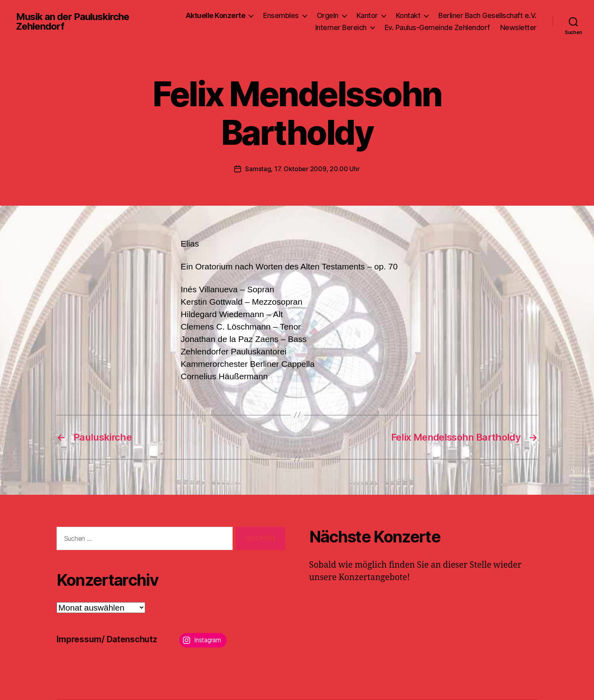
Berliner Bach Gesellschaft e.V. (488, 15)
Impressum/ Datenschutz (107, 639)
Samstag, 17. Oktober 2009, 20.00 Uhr (302, 169)
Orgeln (328, 15)
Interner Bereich (341, 27)
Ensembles (281, 15)
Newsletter (518, 27)
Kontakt (408, 15)
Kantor (367, 15)
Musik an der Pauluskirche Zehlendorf (73, 22)
